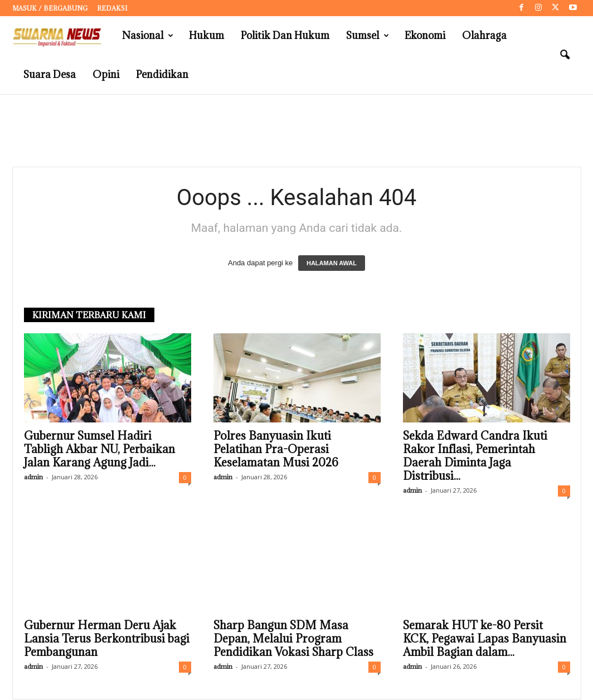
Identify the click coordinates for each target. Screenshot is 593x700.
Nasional (148, 36)
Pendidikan (162, 74)
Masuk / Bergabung (50, 8)
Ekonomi (425, 35)
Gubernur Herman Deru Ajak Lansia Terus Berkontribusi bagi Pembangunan (107, 639)
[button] (565, 55)
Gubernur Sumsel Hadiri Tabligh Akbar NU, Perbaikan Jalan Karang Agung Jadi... (99, 450)
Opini (106, 74)
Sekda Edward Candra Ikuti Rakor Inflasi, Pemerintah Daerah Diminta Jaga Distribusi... (475, 456)
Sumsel (368, 36)
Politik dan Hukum (285, 35)
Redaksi (112, 8)
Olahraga (484, 35)
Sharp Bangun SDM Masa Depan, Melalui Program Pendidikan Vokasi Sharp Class (293, 639)
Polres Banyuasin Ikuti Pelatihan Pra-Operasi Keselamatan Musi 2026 (276, 450)
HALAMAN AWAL (332, 264)
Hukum (206, 35)
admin (33, 477)
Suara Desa (50, 74)
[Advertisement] (296, 131)
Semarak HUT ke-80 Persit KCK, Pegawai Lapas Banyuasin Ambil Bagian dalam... (485, 639)
